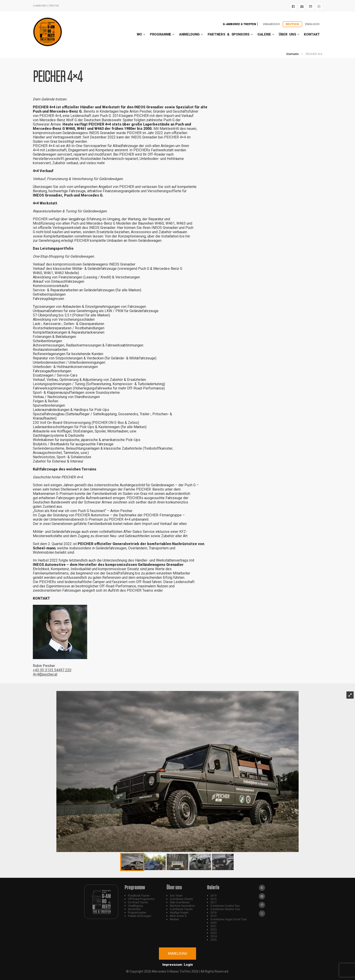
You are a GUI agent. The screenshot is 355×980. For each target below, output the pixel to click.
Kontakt (312, 34)
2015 (213, 896)
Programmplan (137, 913)
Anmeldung (189, 34)
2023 (213, 933)
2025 (213, 940)
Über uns (287, 34)
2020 (213, 923)
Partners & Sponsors (229, 34)
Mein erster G (178, 916)
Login (188, 965)
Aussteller (134, 909)
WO (139, 34)
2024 (213, 936)
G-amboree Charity (181, 899)
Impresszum (172, 965)
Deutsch (292, 24)
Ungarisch (271, 24)
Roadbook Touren (139, 896)
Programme (161, 34)
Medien (174, 919)
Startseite (292, 54)
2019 (213, 916)
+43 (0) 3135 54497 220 (52, 670)
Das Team (176, 896)
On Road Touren (138, 902)
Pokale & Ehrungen (140, 916)
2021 (213, 926)
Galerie (264, 34)
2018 (213, 913)
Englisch (312, 24)
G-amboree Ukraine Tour (225, 909)
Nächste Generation (182, 906)
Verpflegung (135, 906)
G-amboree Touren (181, 909)
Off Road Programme (141, 899)
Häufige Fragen (179, 913)
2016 (213, 899)
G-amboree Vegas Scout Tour (229, 919)
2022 (213, 930)
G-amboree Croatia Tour (225, 906)
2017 (213, 902)
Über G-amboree (180, 902)
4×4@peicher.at (45, 674)
